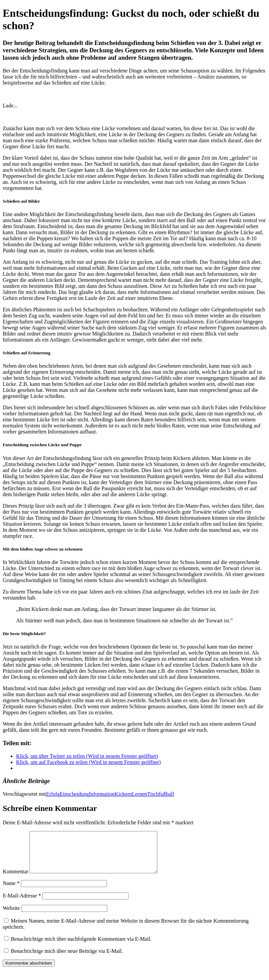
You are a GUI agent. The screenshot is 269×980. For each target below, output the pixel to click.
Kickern (123, 794)
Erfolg (53, 794)
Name (11, 891)
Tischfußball (161, 794)
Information (102, 794)
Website (11, 916)
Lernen (139, 794)
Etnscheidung (74, 794)
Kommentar (15, 880)
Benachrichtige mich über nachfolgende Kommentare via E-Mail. (81, 947)
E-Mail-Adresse (22, 904)
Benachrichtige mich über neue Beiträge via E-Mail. (67, 959)
